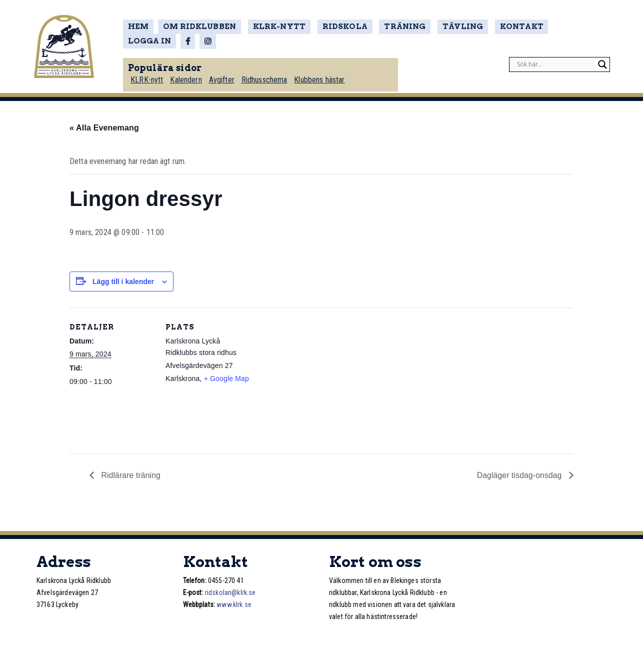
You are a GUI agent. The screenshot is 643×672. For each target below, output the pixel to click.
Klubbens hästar (323, 78)
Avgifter (225, 78)
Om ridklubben (202, 27)
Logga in (568, 27)
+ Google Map (226, 378)
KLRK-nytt (278, 27)
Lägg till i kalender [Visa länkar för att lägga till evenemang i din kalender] (123, 281)
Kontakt (510, 27)
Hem (142, 27)
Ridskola (341, 27)
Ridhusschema (268, 78)
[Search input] (555, 63)
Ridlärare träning (130, 475)
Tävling (454, 27)
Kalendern (189, 78)
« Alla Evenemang (104, 128)
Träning (398, 27)
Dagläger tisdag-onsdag (519, 475)
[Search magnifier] (602, 63)
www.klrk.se (234, 604)
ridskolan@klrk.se (230, 592)
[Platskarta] (314, 377)
